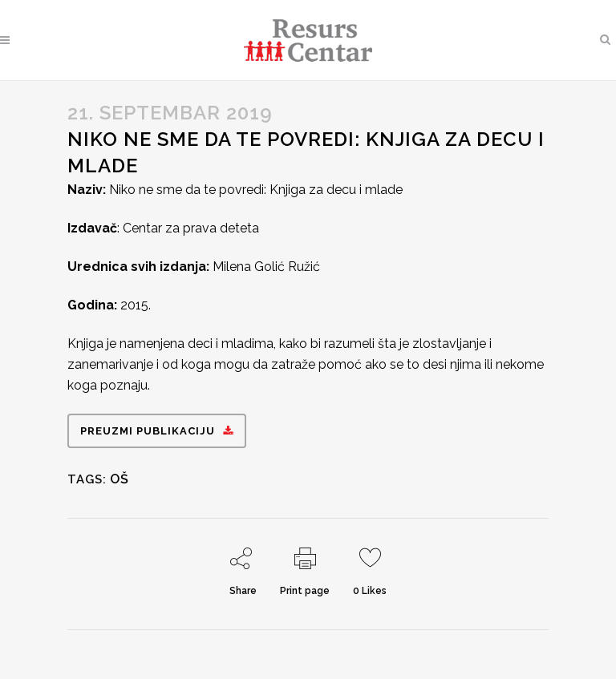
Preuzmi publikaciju (157, 431)
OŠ (120, 479)
